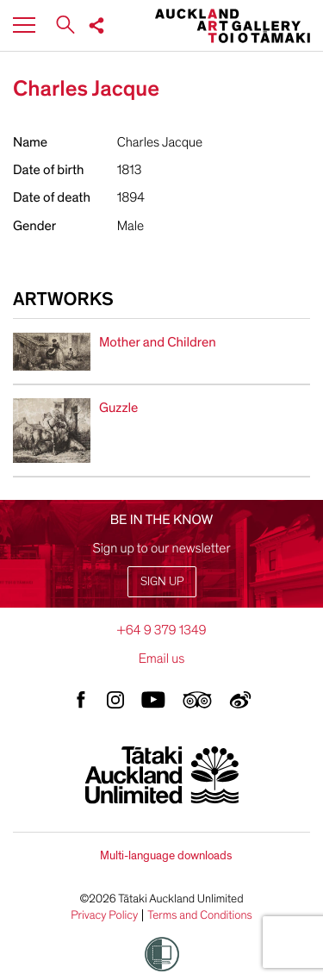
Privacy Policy (104, 915)
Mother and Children (158, 342)
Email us (162, 659)
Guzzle (118, 408)
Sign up (162, 581)
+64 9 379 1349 (161, 630)
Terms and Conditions (200, 915)
